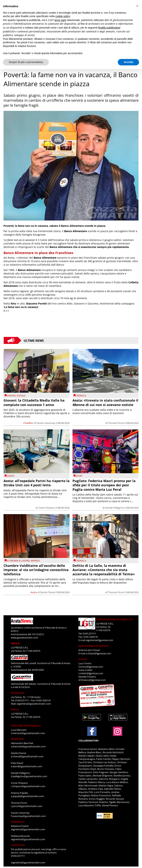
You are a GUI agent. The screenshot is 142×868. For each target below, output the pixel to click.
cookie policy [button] (63, 16)
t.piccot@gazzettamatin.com (27, 806)
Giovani (11, 396)
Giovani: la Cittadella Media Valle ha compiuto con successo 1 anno (34, 402)
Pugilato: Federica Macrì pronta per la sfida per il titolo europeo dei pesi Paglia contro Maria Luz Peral (104, 485)
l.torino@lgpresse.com (91, 667)
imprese (35, 561)
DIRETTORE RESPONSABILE (26, 726)
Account (83, 659)
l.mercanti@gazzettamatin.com (28, 733)
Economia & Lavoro (18, 561)
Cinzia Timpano (47, 508)
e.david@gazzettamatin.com (27, 766)
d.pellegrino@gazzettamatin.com (29, 776)
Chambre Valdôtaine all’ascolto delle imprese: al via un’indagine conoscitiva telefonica (36, 570)
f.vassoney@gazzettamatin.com (28, 816)
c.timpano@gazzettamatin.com (28, 786)
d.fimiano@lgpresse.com (92, 680)
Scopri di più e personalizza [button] (26, 62)
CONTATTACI (18, 845)
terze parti (60, 20)
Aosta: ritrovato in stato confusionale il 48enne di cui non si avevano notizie (105, 402)
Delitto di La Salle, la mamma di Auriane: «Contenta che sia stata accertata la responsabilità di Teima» (104, 570)
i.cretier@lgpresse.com (91, 673)
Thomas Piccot (116, 423)
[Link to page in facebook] (92, 731)
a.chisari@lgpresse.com (98, 653)
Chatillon (28, 423)
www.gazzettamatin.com (24, 638)
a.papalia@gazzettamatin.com (27, 796)
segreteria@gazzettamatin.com (34, 704)
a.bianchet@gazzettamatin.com (28, 746)
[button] (137, 6)
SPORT (79, 476)
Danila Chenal (48, 592)
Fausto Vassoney (46, 423)
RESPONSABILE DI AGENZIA (93, 646)
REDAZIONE (17, 693)
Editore (15, 643)
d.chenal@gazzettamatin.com (27, 756)
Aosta (34, 592)
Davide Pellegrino (115, 508)
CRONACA (81, 396)
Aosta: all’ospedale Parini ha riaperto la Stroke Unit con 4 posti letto (37, 483)
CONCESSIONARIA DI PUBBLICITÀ (114, 619)
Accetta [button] (128, 62)
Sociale (21, 396)
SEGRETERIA (18, 822)
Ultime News (34, 340)
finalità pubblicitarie (109, 28)
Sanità (11, 476)
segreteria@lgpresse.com (99, 640)
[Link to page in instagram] (118, 734)
